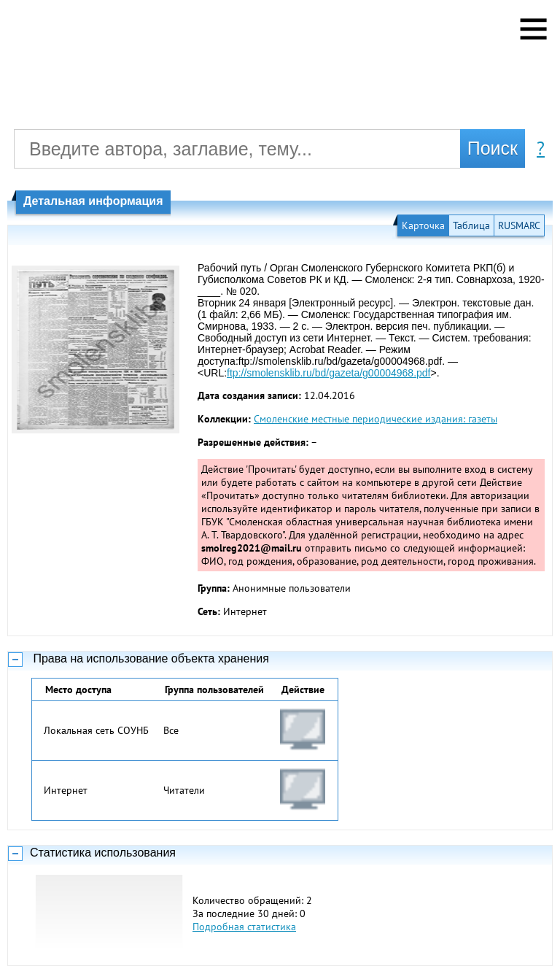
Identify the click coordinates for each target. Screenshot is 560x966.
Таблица (471, 225)
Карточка (423, 225)
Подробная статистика (244, 927)
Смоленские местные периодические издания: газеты (376, 419)
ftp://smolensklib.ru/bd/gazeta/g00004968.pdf (328, 373)
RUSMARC (519, 225)
